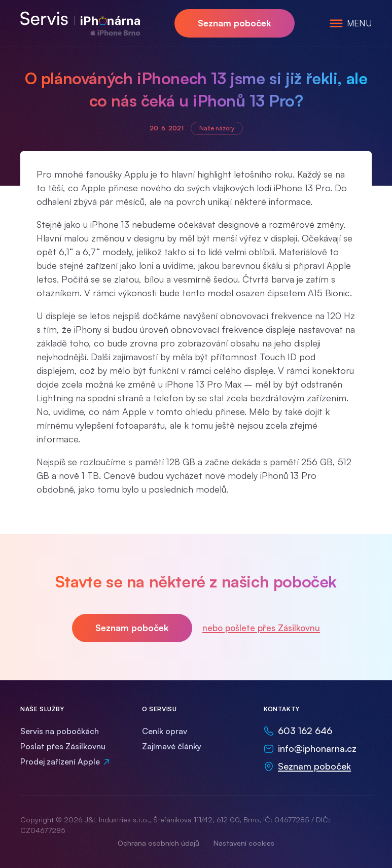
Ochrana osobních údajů (158, 843)
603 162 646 (305, 731)
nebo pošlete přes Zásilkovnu (261, 628)
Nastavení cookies (244, 843)
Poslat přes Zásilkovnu (63, 746)
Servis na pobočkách (60, 731)
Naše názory (217, 128)
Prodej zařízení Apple (60, 761)
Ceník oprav (165, 731)
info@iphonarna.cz (317, 748)
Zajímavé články (172, 746)
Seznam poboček (235, 23)
